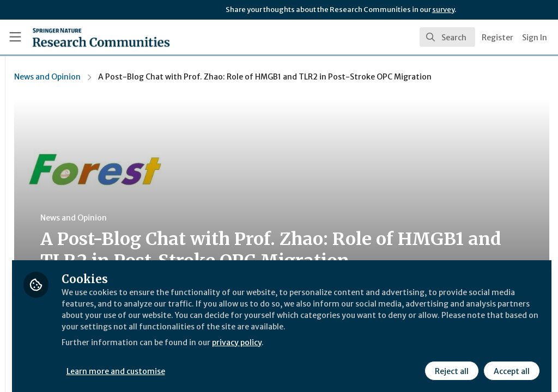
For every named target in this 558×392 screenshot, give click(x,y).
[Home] (82, 37)
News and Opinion (181, 77)
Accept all (510, 363)
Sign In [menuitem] (535, 38)
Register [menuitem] (498, 38)
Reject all (450, 363)
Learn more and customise (251, 363)
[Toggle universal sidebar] (15, 37)
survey (443, 10)
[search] (447, 37)
